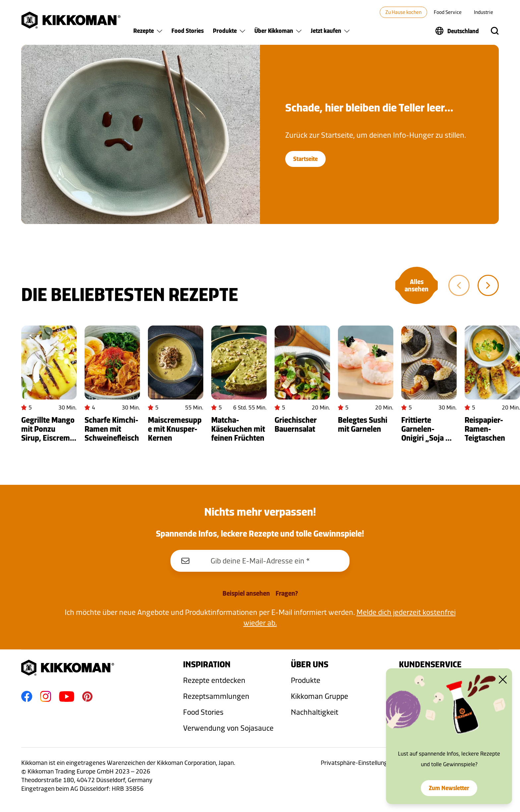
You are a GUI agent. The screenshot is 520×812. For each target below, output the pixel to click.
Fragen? (287, 593)
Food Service (448, 12)
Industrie (484, 12)
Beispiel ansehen (246, 593)
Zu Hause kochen (403, 12)
